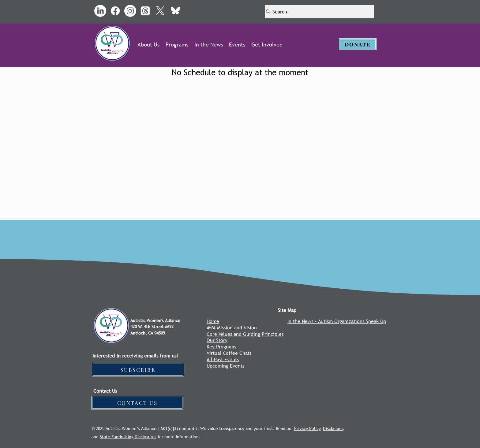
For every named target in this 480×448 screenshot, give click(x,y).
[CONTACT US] (137, 403)
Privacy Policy (307, 428)
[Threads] (145, 11)
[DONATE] (358, 44)
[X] (160, 11)
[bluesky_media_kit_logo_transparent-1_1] (175, 11)
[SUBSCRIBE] (138, 370)
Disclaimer (333, 428)
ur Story (219, 340)
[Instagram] (130, 11)
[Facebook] (115, 11)
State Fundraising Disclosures (128, 437)
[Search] (319, 12)
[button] (148, 44)
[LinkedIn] (100, 11)
